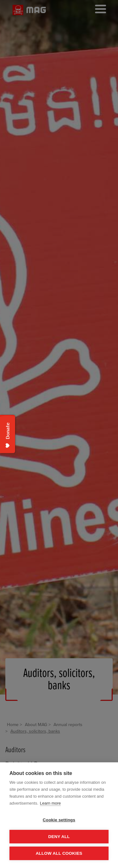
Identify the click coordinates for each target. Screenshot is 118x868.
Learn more (50, 803)
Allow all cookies (59, 853)
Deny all (59, 837)
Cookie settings (59, 820)
